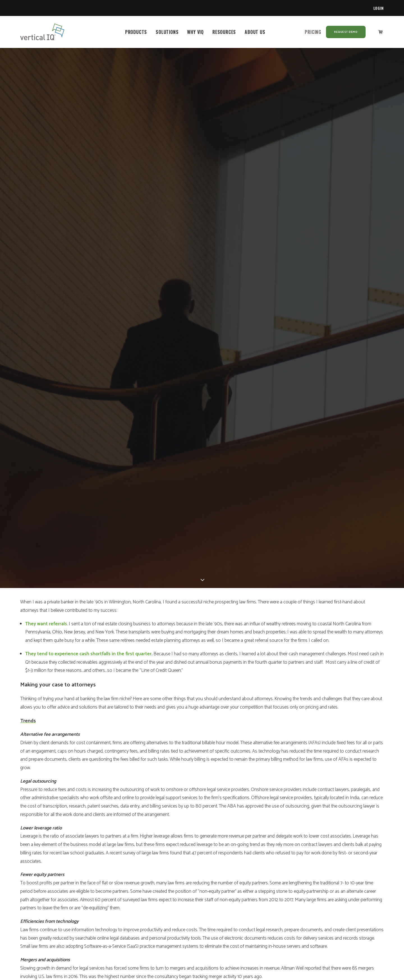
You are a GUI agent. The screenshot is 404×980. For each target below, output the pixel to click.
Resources (224, 32)
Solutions (167, 32)
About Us (255, 32)
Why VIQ (195, 32)
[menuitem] (379, 8)
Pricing (313, 32)
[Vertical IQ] (42, 32)
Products (136, 32)
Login (379, 8)
